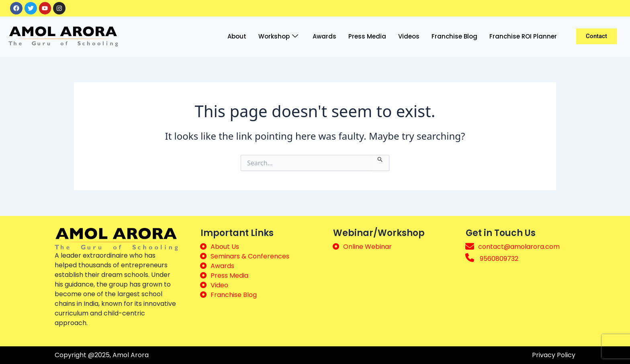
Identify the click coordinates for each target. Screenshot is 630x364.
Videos (409, 36)
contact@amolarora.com (519, 247)
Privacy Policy (554, 355)
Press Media (367, 36)
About (237, 36)
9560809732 (499, 259)
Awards (324, 36)
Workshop (278, 37)
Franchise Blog (454, 36)
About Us (225, 247)
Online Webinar (367, 247)
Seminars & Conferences (250, 256)
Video (219, 285)
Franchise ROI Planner (523, 36)
